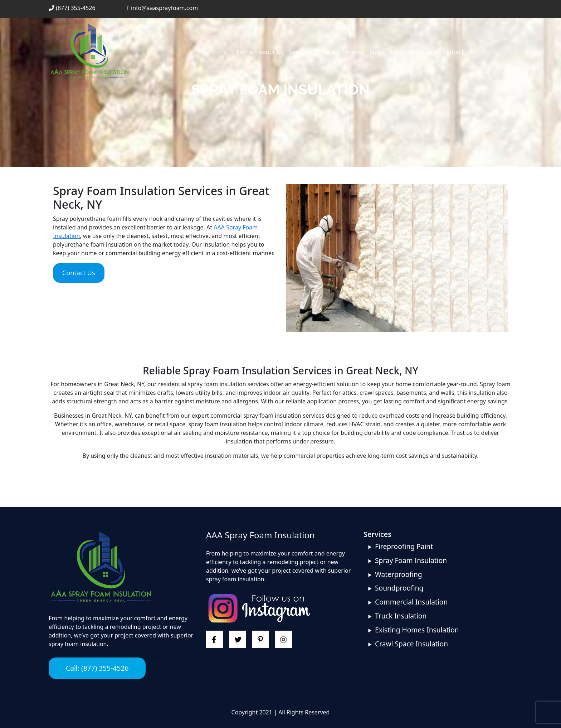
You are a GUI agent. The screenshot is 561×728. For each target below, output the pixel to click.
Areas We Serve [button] (411, 52)
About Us (271, 52)
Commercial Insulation (411, 602)
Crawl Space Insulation (411, 644)
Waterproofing (399, 574)
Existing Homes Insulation (417, 630)
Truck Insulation (401, 616)
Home (245, 52)
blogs (377, 52)
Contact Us (79, 273)
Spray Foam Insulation (411, 560)
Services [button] (301, 52)
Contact (453, 52)
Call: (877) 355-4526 (97, 668)
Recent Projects (343, 52)
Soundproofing (399, 588)
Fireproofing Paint (404, 546)
